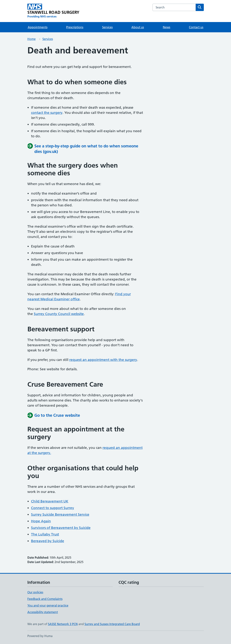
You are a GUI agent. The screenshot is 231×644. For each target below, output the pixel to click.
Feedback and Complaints (45, 599)
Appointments (38, 27)
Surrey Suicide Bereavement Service (60, 514)
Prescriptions (75, 27)
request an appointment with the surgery (103, 360)
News (166, 27)
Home (32, 39)
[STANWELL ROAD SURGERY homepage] (53, 11)
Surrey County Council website (59, 314)
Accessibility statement (43, 612)
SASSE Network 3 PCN (63, 624)
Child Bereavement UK (50, 501)
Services (107, 27)
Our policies (35, 592)
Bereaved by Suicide (48, 541)
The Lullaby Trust (45, 534)
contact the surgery (47, 113)
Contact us (196, 27)
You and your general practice (48, 605)
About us (138, 27)
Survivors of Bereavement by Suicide (61, 528)
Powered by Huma (40, 636)
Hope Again (41, 521)
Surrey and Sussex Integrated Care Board (112, 624)
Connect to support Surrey (53, 508)
